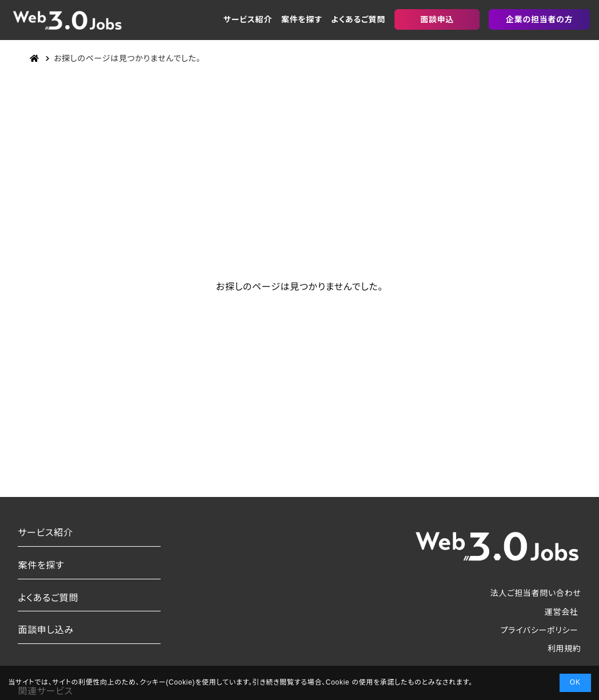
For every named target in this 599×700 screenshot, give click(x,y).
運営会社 (562, 612)
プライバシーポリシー (540, 630)
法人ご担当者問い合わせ (536, 593)
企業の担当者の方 (539, 19)
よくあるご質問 (358, 19)
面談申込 (437, 19)
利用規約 (564, 649)
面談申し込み (45, 630)
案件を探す (302, 19)
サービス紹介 (248, 19)
